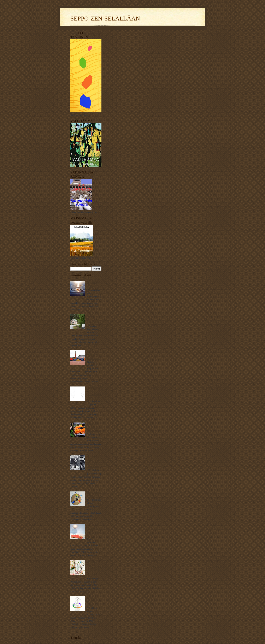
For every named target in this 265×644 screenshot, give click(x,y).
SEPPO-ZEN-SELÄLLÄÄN (105, 18)
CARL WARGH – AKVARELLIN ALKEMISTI (94, 568)
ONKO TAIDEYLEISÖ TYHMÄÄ (94, 355)
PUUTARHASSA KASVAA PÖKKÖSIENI (94, 427)
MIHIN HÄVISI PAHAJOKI (93, 319)
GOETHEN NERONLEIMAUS (94, 601)
